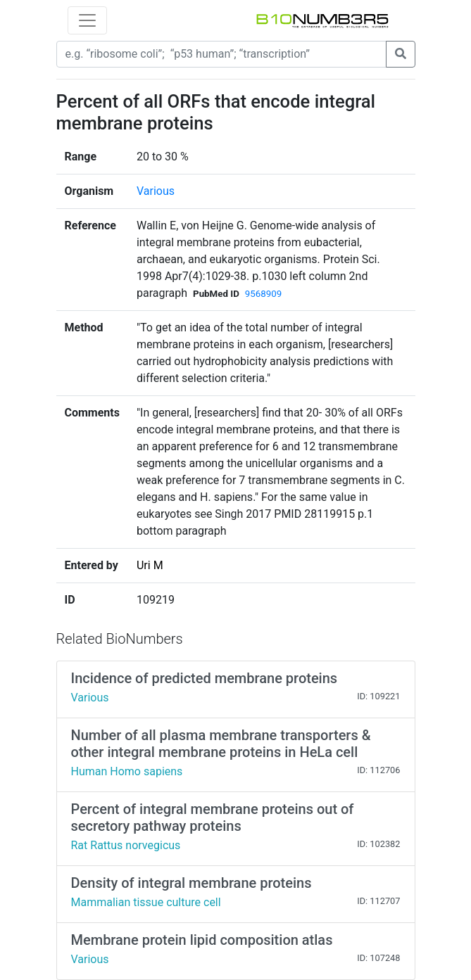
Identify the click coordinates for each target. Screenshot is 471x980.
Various (156, 191)
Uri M (150, 565)
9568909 (263, 294)
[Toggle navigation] (87, 20)
